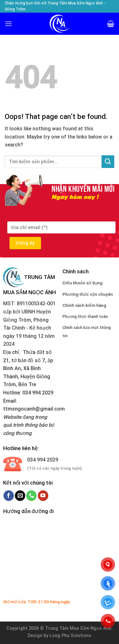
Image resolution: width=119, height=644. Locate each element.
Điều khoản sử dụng (82, 283)
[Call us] (31, 496)
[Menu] (9, 24)
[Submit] (108, 161)
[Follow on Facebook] (9, 496)
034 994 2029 (43, 460)
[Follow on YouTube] (43, 496)
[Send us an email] (20, 496)
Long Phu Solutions (70, 636)
